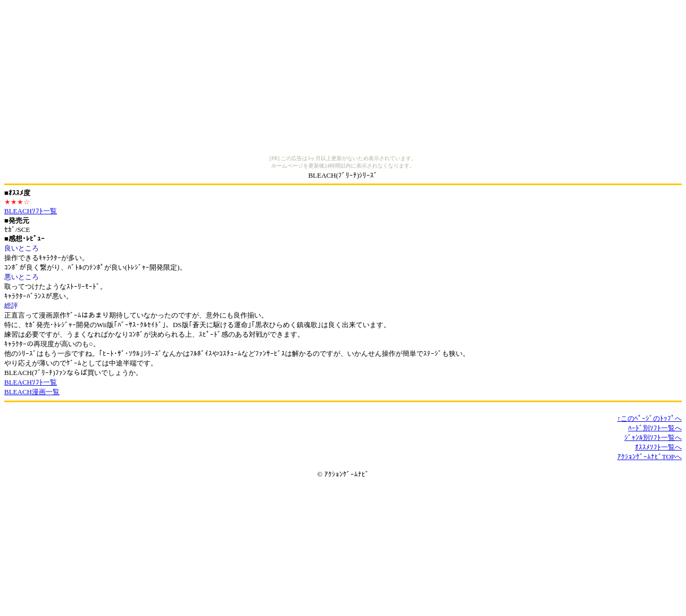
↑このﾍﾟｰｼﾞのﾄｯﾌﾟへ (650, 418)
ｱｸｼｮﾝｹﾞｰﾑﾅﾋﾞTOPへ (650, 457)
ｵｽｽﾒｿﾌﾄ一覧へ (658, 447)
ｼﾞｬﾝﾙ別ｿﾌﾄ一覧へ (653, 438)
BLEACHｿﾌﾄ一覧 (31, 211)
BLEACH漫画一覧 (32, 392)
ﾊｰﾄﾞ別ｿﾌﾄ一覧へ (655, 428)
